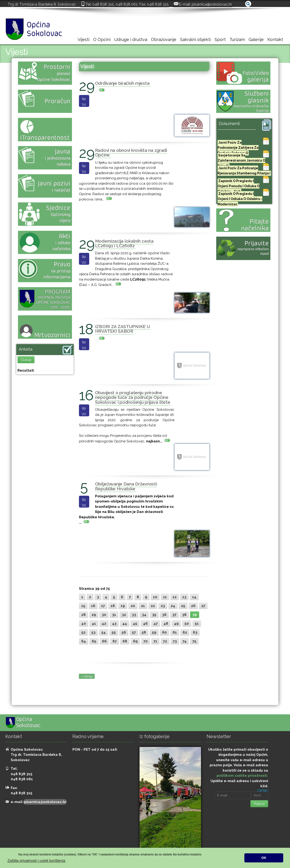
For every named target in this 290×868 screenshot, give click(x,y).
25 (183, 606)
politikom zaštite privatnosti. (242, 776)
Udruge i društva (131, 39)
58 (144, 632)
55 (114, 632)
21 (143, 606)
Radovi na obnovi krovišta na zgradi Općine (131, 153)
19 (123, 606)
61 (175, 632)
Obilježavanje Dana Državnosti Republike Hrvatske (126, 486)
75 (194, 641)
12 (175, 597)
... (100, 91)
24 (173, 606)
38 (184, 615)
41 (94, 624)
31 (114, 615)
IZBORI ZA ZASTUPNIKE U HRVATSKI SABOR (123, 329)
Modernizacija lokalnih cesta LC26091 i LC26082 (124, 243)
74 (185, 641)
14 (194, 597)
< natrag (87, 676)
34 (144, 615)
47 (156, 624)
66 (104, 641)
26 (193, 606)
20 (133, 606)
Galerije (256, 39)
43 (114, 624)
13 (184, 597)
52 (83, 632)
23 (163, 606)
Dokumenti (229, 124)
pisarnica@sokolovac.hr (212, 4)
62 (185, 632)
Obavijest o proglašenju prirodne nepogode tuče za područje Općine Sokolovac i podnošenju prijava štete (133, 397)
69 (135, 641)
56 (124, 632)
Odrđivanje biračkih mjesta (122, 83)
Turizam (237, 39)
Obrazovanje (164, 39)
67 (115, 641)
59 (154, 632)
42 (104, 624)
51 (197, 624)
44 (125, 624)
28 (84, 615)
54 (104, 632)
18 (113, 606)
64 (84, 641)
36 (164, 615)
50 (187, 624)
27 (203, 606)
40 (84, 624)
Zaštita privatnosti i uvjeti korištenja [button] (36, 861)
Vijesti (84, 39)
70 (146, 641)
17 (103, 606)
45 (135, 624)
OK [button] (264, 858)
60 (164, 632)
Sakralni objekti (195, 39)
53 (93, 632)
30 (104, 615)
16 (93, 606)
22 (153, 606)
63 (195, 632)
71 (155, 641)
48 (166, 624)
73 (175, 641)
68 (125, 641)
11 (165, 597)
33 (134, 615)
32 (124, 615)
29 (94, 615)
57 (134, 632)
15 (83, 606)
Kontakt (275, 39)
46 (145, 624)
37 (174, 615)
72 (165, 641)
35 (154, 615)
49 (176, 624)
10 (155, 597)
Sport (220, 39)
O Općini (102, 39)
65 (94, 641)
